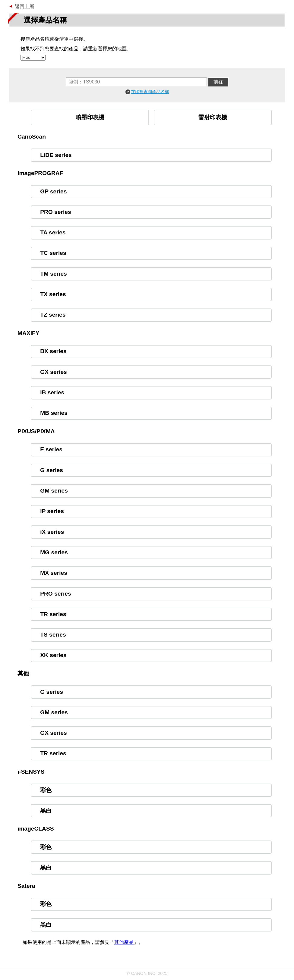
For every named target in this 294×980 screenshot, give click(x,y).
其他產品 (124, 942)
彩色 (46, 790)
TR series (53, 614)
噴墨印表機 (90, 117)
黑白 (46, 811)
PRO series (55, 212)
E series (51, 449)
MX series (54, 573)
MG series (54, 552)
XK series (53, 655)
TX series (53, 294)
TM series (54, 274)
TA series (53, 232)
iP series (52, 511)
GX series (54, 372)
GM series (54, 491)
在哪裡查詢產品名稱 (150, 92)
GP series (53, 191)
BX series (53, 351)
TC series (53, 253)
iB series (52, 392)
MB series (54, 413)
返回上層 (24, 6)
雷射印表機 (213, 117)
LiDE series (56, 155)
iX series (52, 532)
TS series (53, 635)
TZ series (53, 315)
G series (52, 470)
